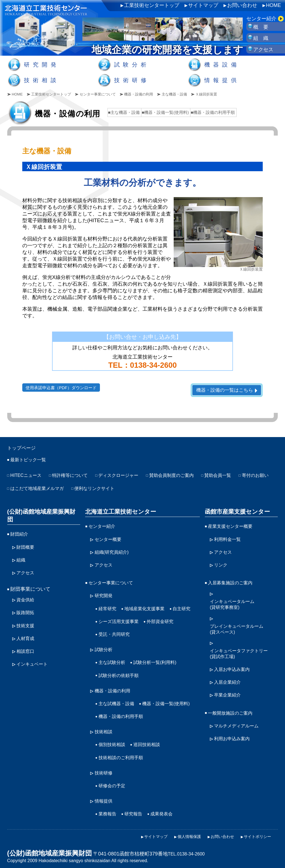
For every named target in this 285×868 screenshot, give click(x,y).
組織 (21, 551)
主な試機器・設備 (119, 695)
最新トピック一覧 (30, 462)
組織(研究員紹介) (114, 551)
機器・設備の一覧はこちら (222, 390)
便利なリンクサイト (144, 490)
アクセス (263, 50)
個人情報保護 (180, 834)
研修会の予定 (114, 786)
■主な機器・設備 (124, 112)
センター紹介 (261, 19)
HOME (274, 5)
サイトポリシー (255, 834)
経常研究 (109, 605)
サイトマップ (203, 5)
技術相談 (42, 80)
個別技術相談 (114, 746)
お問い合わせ (242, 5)
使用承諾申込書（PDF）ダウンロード (63, 388)
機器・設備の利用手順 (124, 720)
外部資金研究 (114, 629)
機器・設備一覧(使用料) (125, 707)
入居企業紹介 (229, 679)
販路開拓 (26, 602)
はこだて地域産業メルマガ (81, 490)
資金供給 (26, 590)
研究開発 (42, 65)
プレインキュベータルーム (240, 627)
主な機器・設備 (186, 94)
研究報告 (137, 812)
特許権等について (76, 477)
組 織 (261, 38)
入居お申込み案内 (234, 667)
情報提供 (222, 80)
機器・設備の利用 (148, 94)
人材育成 (26, 626)
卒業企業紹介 (229, 691)
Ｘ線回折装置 (220, 94)
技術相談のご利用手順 (124, 759)
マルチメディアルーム (239, 720)
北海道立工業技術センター (119, 512)
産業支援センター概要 (233, 527)
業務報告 (109, 812)
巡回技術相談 (152, 746)
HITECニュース (28, 477)
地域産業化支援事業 (149, 605)
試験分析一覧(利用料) (161, 656)
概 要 (261, 27)
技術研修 (132, 80)
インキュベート (34, 651)
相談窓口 (26, 638)
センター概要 (110, 539)
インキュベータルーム (235, 602)
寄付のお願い (25, 490)
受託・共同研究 (154, 629)
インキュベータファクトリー (242, 652)
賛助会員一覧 (238, 477)
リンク (222, 563)
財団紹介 (20, 527)
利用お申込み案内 (234, 733)
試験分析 (132, 65)
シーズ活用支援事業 (149, 617)
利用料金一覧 (229, 539)
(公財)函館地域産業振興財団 (42, 512)
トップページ (24, 449)
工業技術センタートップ (152, 5)
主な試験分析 (114, 656)
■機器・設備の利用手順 (213, 112)
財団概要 (26, 539)
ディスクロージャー (129, 477)
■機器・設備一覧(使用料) (165, 112)
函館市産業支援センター (235, 512)
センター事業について (104, 94)
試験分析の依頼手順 (121, 668)
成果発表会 (167, 812)
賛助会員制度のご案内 (188, 477)
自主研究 (109, 617)
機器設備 (222, 65)
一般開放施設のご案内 (233, 708)
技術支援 (26, 614)
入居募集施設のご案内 (233, 580)
